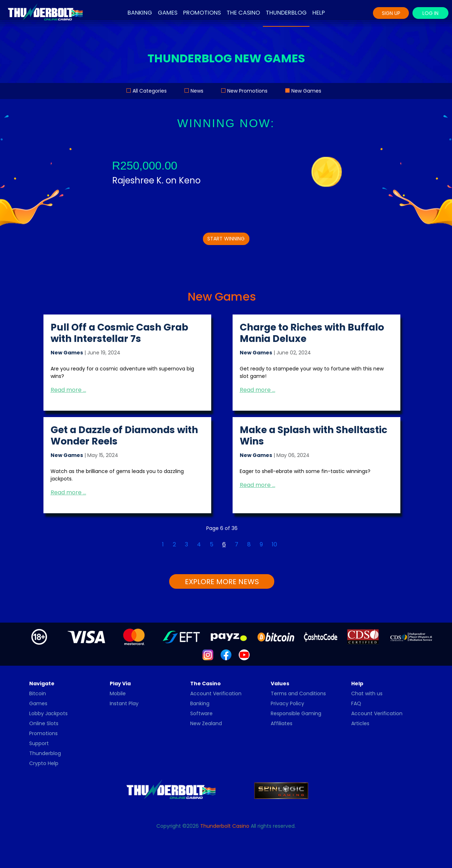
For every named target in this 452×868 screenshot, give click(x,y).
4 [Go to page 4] (199, 544)
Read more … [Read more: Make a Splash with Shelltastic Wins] (258, 485)
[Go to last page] (295, 540)
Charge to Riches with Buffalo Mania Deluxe (312, 333)
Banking (140, 13)
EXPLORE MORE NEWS (222, 582)
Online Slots (44, 723)
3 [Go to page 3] (186, 544)
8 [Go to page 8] (249, 544)
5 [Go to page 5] (212, 544)
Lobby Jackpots (48, 713)
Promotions (202, 13)
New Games (306, 91)
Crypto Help (44, 763)
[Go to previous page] (153, 540)
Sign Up (391, 13)
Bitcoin (38, 693)
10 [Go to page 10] (274, 544)
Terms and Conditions (298, 693)
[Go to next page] (286, 540)
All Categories (150, 91)
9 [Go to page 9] (261, 544)
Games (168, 13)
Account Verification (216, 693)
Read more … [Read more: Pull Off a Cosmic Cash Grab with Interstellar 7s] (68, 390)
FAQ (356, 703)
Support (39, 743)
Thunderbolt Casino (225, 826)
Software (201, 713)
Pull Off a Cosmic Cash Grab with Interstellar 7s (119, 333)
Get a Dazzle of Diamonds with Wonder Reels (124, 435)
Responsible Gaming (296, 713)
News (197, 91)
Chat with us (367, 693)
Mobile (118, 693)
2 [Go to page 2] (174, 544)
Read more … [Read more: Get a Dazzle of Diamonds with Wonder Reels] (68, 492)
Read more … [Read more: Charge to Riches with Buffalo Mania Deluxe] (258, 390)
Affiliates (282, 723)
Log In (430, 13)
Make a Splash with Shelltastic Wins (313, 435)
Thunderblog (286, 13)
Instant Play (124, 703)
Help (319, 13)
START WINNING (226, 239)
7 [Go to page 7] (237, 544)
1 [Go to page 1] (163, 544)
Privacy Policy (287, 703)
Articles (360, 723)
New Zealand (206, 723)
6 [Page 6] (224, 544)
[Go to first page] (144, 540)
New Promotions (247, 91)
